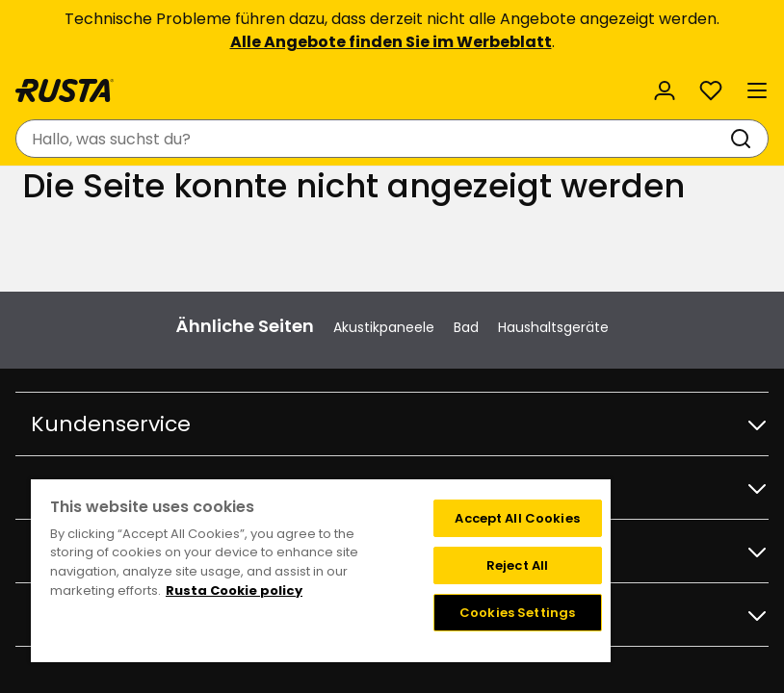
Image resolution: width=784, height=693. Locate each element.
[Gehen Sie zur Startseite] (65, 90)
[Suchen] (745, 139)
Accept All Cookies (517, 518)
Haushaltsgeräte (553, 327)
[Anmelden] (665, 90)
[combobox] (373, 139)
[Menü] (757, 90)
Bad (466, 327)
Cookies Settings (517, 613)
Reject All (517, 565)
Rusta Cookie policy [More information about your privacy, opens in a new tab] (234, 590)
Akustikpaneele (384, 327)
